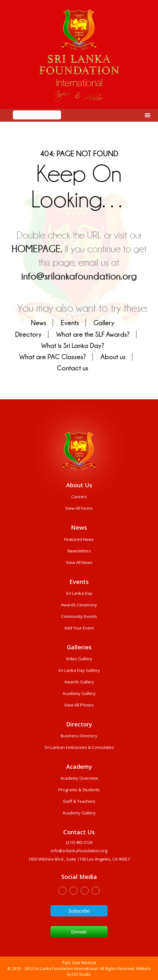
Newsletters (79, 551)
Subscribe (79, 911)
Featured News (79, 539)
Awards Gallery (79, 682)
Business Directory (79, 736)
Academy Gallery (79, 693)
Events (70, 323)
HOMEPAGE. (37, 249)
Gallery (104, 323)
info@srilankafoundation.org (79, 276)
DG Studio (82, 974)
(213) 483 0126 (79, 842)
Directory (28, 334)
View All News (79, 562)
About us (113, 357)
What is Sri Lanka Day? (73, 346)
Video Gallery (79, 659)
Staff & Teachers (79, 801)
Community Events (79, 616)
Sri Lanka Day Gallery (79, 670)
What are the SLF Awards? (93, 334)
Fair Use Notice (79, 963)
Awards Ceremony (79, 605)
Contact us (73, 368)
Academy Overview (79, 778)
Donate (79, 932)
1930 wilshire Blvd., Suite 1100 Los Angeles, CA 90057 (79, 859)
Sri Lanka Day (79, 593)
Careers (79, 497)
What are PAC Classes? (53, 357)
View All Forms (79, 508)
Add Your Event (79, 628)
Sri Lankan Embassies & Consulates (79, 747)
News (39, 323)
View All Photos (79, 705)
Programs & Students (79, 790)
